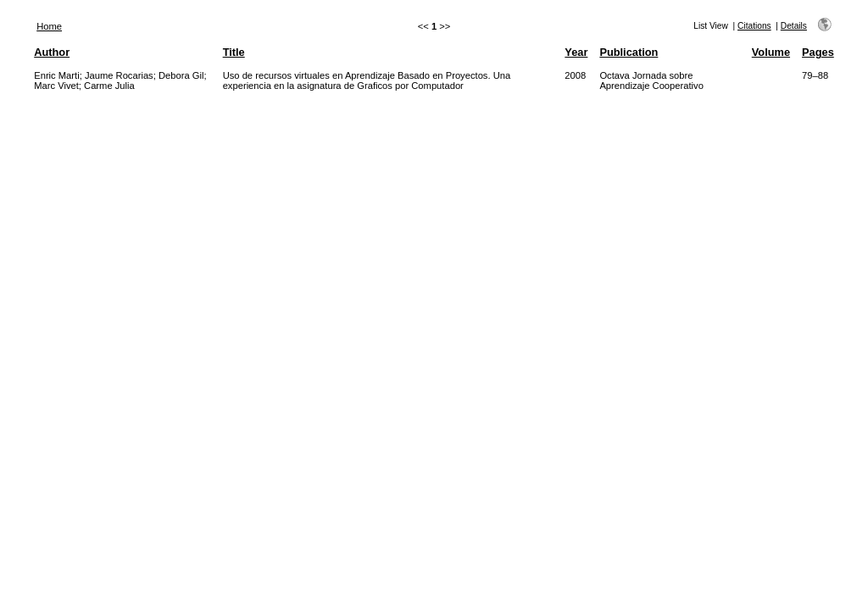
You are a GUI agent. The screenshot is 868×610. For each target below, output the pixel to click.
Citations (754, 26)
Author (52, 52)
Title (234, 52)
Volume (771, 52)
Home (49, 26)
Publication (629, 52)
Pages (818, 52)
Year (576, 52)
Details (794, 26)
